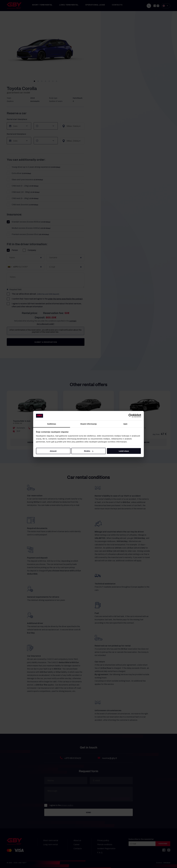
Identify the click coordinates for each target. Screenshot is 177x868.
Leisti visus (124, 451)
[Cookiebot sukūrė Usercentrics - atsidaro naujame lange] (130, 416)
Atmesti (53, 451)
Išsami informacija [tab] (89, 424)
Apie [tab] (125, 424)
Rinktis (89, 451)
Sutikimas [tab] (52, 424)
